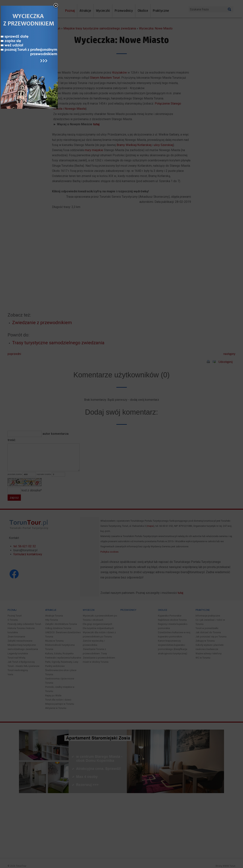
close (146, 380)
